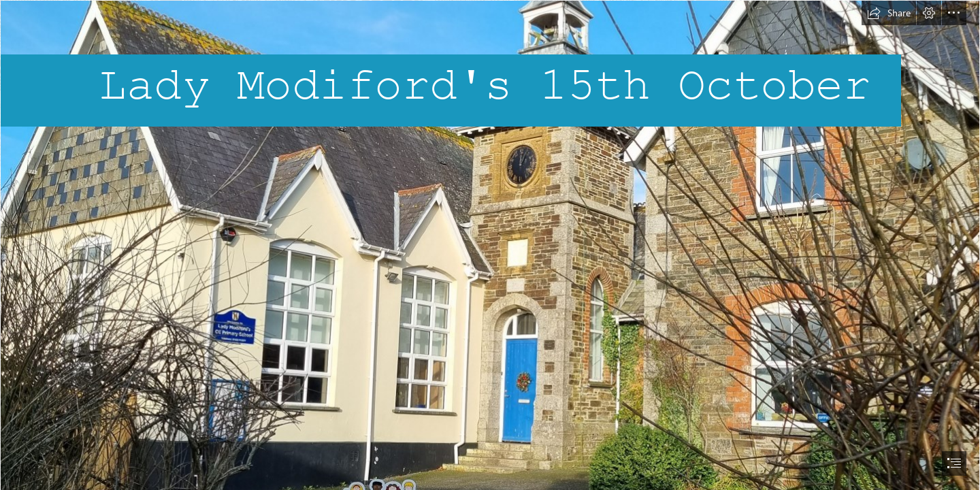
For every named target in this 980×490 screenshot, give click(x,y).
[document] (490, 245)
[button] (889, 13)
